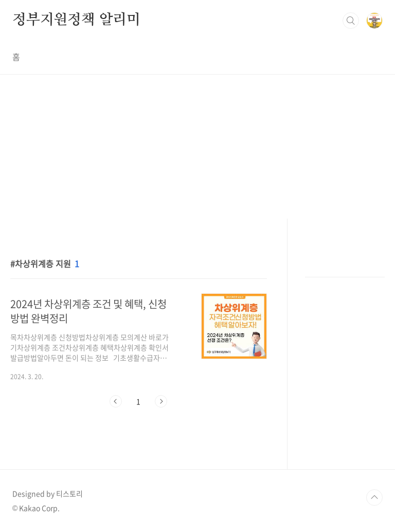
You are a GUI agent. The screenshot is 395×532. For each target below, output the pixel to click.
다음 (161, 401)
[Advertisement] (197, 147)
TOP (374, 498)
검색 (351, 21)
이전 (116, 401)
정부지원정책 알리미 (76, 20)
